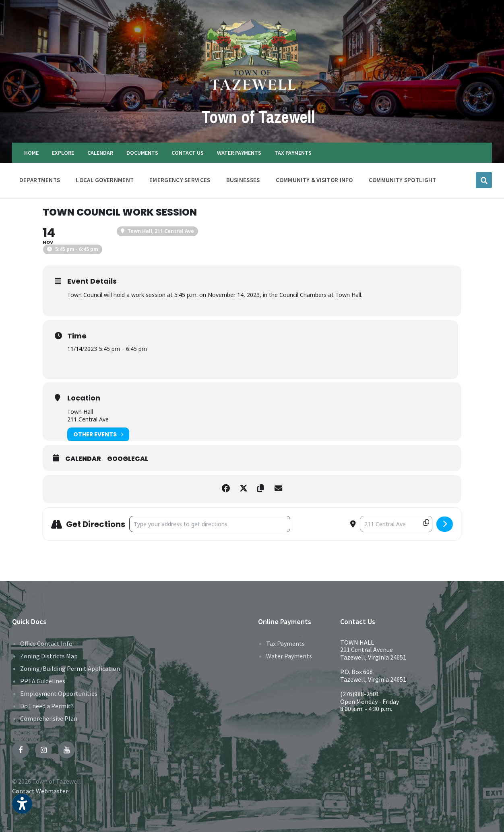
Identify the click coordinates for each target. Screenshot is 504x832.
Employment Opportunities (59, 693)
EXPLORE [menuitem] (63, 153)
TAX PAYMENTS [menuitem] (293, 153)
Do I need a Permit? (47, 706)
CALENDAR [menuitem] (100, 153)
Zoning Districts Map (49, 656)
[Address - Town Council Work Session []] (210, 524)
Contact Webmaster (40, 791)
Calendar (83, 459)
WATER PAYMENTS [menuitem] (239, 153)
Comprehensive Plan (49, 718)
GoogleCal (128, 459)
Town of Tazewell (258, 116)
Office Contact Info (46, 643)
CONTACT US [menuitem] (188, 153)
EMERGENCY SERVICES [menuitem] (180, 180)
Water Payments (289, 656)
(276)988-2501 (360, 694)
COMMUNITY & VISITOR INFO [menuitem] (314, 180)
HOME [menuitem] (31, 153)
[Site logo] (252, 98)
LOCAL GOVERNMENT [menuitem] (105, 180)
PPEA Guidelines (43, 681)
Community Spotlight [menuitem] (403, 180)
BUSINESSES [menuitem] (243, 180)
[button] (22, 809)
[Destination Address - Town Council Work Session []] (396, 524)
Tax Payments (285, 643)
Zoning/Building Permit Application (70, 668)
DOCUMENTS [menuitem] (142, 153)
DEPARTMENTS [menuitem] (40, 180)
